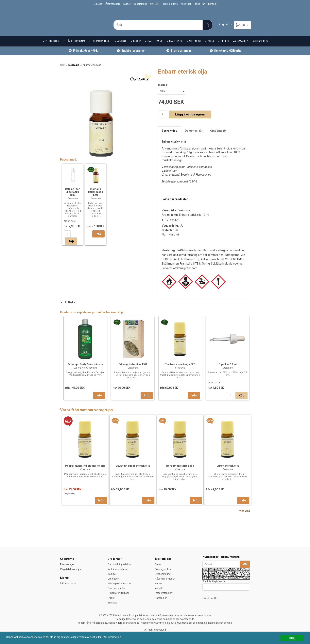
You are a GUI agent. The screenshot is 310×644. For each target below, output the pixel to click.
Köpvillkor (186, 4)
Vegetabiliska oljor (71, 569)
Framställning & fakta (119, 564)
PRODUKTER (52, 47)
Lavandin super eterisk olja (133, 471)
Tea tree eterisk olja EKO (180, 369)
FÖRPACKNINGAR (101, 47)
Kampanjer (161, 598)
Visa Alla (245, 516)
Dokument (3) (194, 136)
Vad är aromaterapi (118, 569)
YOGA (211, 47)
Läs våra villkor (211, 599)
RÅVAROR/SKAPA (75, 47)
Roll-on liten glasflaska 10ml (73, 197)
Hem (63, 70)
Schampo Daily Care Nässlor (85, 369)
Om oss (98, 4)
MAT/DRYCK (176, 47)
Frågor (111, 598)
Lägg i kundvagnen (190, 120)
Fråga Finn (200, 4)
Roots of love (171, 4)
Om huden (113, 579)
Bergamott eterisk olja (180, 471)
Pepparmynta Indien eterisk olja (85, 471)
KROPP (137, 47)
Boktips (112, 574)
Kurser (127, 4)
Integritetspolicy (164, 593)
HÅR (150, 47)
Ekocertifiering (163, 574)
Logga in (224, 24)
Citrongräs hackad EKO (133, 369)
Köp (71, 247)
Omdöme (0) (218, 136)
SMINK (159, 47)
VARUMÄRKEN (241, 47)
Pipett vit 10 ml (228, 369)
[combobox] (68, 583)
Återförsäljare (113, 4)
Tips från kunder (116, 588)
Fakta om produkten (175, 204)
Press (158, 564)
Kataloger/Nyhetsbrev (119, 583)
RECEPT (225, 47)
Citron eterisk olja (228, 471)
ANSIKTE (122, 47)
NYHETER (155, 4)
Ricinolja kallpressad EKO (96, 197)
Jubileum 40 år (260, 47)
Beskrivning (170, 136)
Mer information (118, 637)
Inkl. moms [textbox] (66, 583)
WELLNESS (195, 47)
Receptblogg (140, 4)
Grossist (112, 603)
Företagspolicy (163, 569)
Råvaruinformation (165, 579)
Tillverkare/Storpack (118, 593)
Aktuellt (159, 588)
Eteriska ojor (67, 564)
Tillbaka (68, 308)
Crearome (74, 70)
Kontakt (212, 4)
